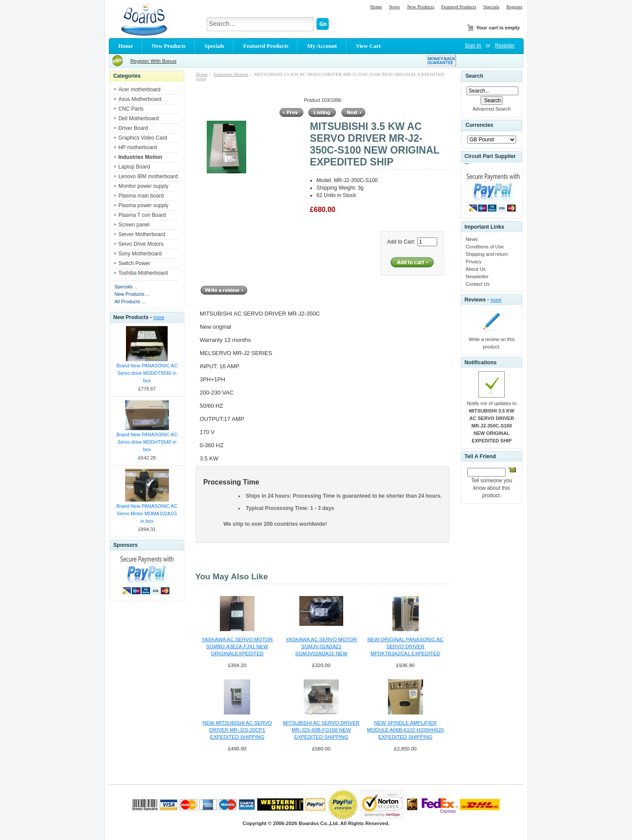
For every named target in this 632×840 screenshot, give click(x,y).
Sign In (473, 46)
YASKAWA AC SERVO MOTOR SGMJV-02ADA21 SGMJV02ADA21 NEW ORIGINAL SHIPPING (321, 647)
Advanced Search (492, 109)
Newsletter (477, 276)
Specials (491, 7)
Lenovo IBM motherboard (148, 176)
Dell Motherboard (139, 118)
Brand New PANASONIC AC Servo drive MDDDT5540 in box (147, 373)
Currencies (479, 126)
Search (474, 76)
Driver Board (133, 128)
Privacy (474, 262)
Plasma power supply (144, 205)
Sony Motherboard (140, 254)
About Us (476, 269)
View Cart (368, 46)
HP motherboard (138, 147)
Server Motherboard (142, 234)
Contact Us (478, 284)
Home (376, 7)
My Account (322, 46)
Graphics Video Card (143, 138)
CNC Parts (131, 109)
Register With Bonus (153, 61)
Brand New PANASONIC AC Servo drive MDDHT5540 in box (147, 442)
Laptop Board (134, 167)
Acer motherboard (140, 90)
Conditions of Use (485, 247)
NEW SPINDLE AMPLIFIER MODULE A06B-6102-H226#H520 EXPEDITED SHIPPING (405, 730)
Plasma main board (141, 196)
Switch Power (135, 263)
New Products (420, 7)
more (159, 317)
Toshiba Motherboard (143, 273)
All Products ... (130, 302)
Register (515, 7)
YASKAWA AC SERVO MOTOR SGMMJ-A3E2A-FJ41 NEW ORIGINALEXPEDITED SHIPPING (237, 647)
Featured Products (459, 7)
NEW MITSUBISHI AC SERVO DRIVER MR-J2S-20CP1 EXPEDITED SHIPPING (237, 730)
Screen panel (134, 225)
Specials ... (126, 287)
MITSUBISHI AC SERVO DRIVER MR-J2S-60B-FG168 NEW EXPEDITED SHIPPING (321, 730)
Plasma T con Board (142, 215)
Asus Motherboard (140, 99)
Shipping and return (487, 254)
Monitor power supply (144, 186)
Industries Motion (231, 74)
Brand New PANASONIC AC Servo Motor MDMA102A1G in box (147, 513)
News (394, 7)
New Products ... (132, 294)
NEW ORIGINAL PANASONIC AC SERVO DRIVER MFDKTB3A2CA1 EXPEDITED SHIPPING (405, 647)
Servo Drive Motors (141, 244)
